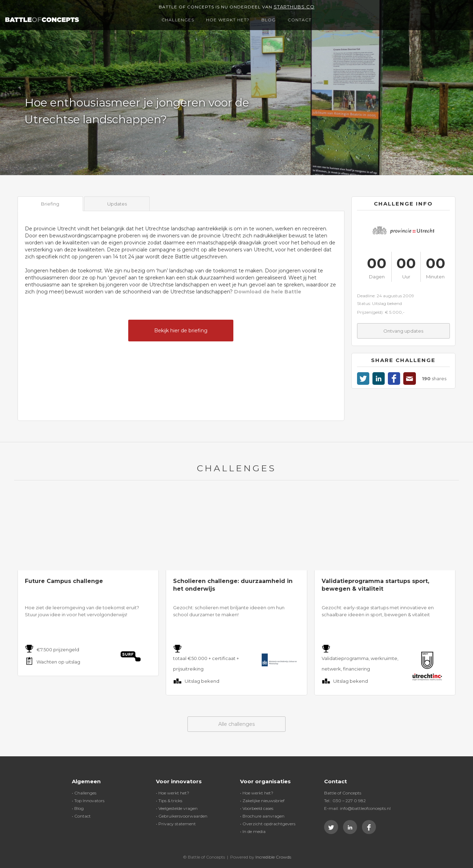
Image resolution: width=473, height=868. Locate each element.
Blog (269, 20)
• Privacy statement (176, 824)
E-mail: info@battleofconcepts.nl (357, 808)
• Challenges (84, 793)
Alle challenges (236, 724)
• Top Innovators (88, 801)
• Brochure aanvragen (262, 816)
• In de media (253, 831)
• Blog (78, 808)
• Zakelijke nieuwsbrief (262, 801)
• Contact (81, 816)
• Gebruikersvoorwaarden (182, 816)
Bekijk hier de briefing (181, 331)
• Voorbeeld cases (257, 808)
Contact (300, 20)
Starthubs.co (294, 7)
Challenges (178, 20)
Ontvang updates (403, 331)
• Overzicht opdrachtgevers (268, 824)
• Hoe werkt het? (173, 793)
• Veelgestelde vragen (177, 808)
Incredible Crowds (273, 857)
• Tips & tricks (169, 801)
